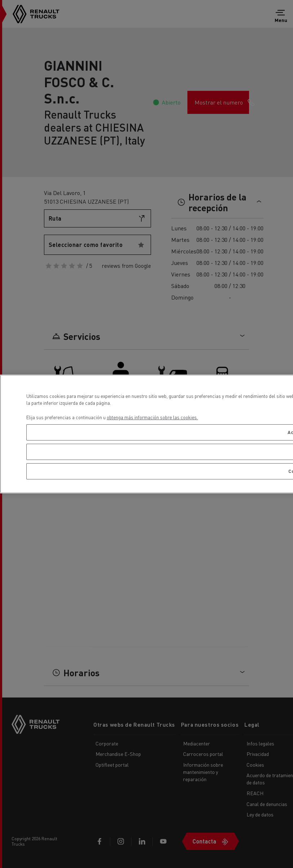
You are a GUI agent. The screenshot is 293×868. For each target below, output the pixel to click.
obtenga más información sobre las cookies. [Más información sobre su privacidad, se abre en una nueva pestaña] (152, 417)
